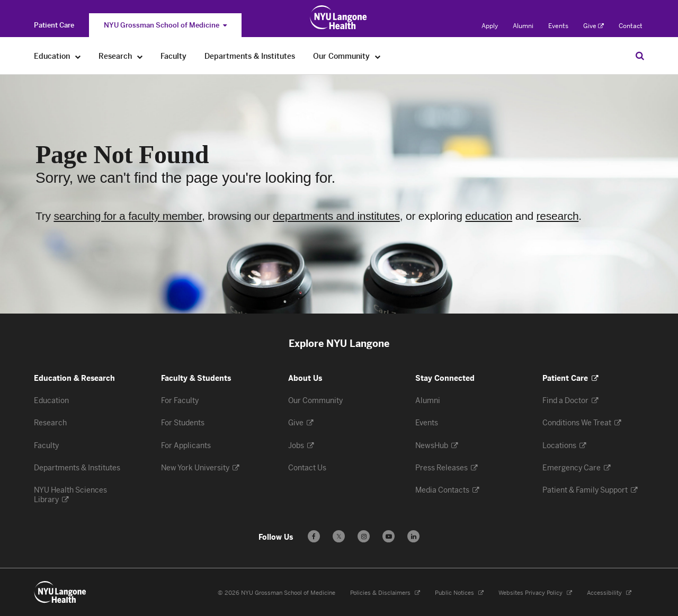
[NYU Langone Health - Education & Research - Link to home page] (60, 592)
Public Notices (459, 593)
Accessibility (609, 593)
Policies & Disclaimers (385, 593)
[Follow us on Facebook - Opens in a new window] (314, 536)
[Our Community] (378, 56)
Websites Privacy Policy (535, 593)
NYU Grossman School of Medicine (165, 25)
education (489, 216)
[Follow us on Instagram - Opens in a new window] (364, 536)
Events (558, 26)
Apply (490, 26)
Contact (631, 26)
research (558, 216)
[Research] (140, 56)
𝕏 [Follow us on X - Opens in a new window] (339, 538)
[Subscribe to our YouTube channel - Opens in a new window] (389, 536)
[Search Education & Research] (640, 56)
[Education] (78, 56)
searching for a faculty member (128, 216)
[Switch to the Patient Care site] (54, 25)
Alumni (523, 26)
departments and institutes (336, 216)
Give (594, 26)
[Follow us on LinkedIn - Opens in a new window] (413, 536)
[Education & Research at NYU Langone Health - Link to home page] (339, 17)
